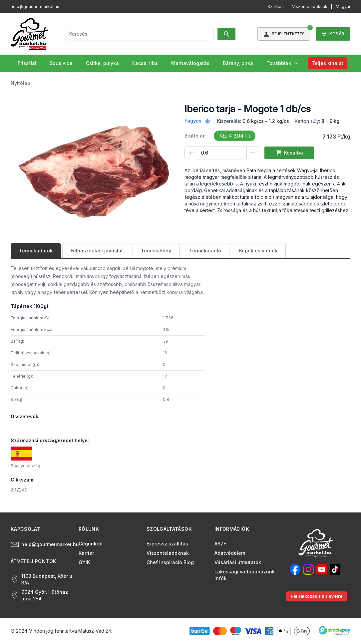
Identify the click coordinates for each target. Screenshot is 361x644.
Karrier (86, 553)
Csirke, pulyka (102, 63)
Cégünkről (91, 544)
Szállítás (276, 6)
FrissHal (27, 63)
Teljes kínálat (328, 63)
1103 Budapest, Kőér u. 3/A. (42, 579)
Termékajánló (205, 251)
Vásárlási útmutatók (238, 562)
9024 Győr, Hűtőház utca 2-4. (39, 595)
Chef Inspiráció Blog (170, 562)
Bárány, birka (238, 63)
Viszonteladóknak (310, 6)
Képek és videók (258, 251)
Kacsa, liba (145, 63)
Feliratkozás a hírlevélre (317, 596)
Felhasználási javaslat (97, 251)
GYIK (84, 562)
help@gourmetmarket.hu (35, 6)
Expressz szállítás (167, 544)
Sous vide (61, 63)
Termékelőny (156, 251)
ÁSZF (220, 544)
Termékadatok (36, 251)
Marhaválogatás (190, 63)
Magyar (343, 6)
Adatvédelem (230, 553)
